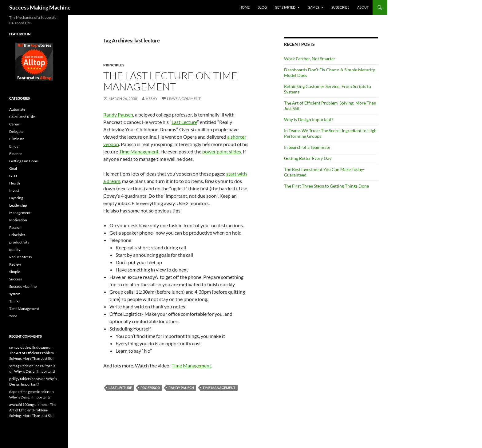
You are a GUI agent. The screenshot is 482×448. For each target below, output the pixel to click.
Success (16, 279)
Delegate (16, 131)
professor (150, 388)
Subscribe (340, 7)
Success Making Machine (40, 7)
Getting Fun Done (24, 161)
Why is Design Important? (309, 119)
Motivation (18, 220)
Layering (16, 198)
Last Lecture (184, 122)
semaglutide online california (32, 366)
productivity (19, 242)
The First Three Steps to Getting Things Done (326, 186)
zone (13, 316)
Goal (13, 168)
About (363, 7)
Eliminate (17, 139)
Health (15, 183)
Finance (16, 154)
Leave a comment (184, 99)
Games (313, 7)
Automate (17, 109)
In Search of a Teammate (307, 147)
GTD (13, 176)
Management (20, 213)
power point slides (222, 151)
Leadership (18, 205)
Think (14, 301)
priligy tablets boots (25, 379)
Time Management (139, 151)
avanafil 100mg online (27, 404)
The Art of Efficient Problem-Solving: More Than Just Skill (33, 410)
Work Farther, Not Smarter (310, 59)
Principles (114, 65)
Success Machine (23, 286)
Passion (15, 227)
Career (15, 124)
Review (15, 264)
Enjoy (14, 146)
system (15, 294)
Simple (15, 272)
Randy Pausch (118, 115)
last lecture (120, 388)
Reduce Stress (20, 257)
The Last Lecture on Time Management (170, 81)
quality (15, 250)
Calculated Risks (22, 117)
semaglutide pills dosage (28, 347)
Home (245, 7)
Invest (14, 190)
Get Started (285, 7)
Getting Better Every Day (308, 158)
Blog (262, 7)
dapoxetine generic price (29, 392)
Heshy (152, 99)
